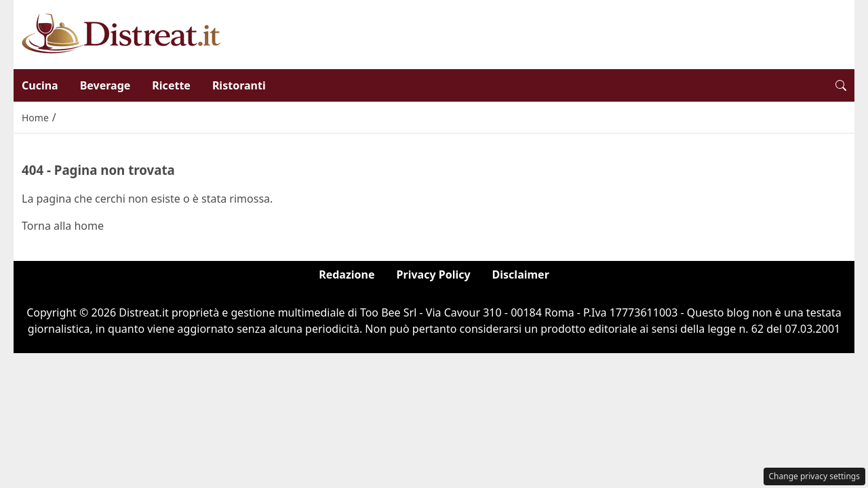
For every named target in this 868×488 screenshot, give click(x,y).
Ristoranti (239, 85)
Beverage (105, 85)
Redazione (347, 274)
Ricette (171, 85)
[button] (841, 85)
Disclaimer (521, 274)
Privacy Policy (434, 274)
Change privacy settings (815, 476)
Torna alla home (63, 226)
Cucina (40, 85)
